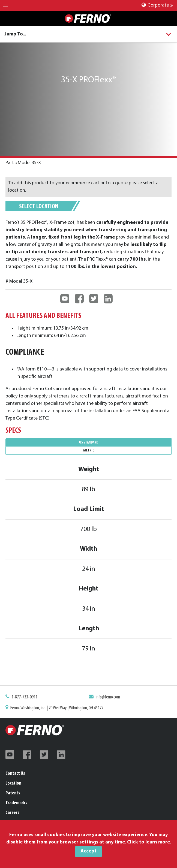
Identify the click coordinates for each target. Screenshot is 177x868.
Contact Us (15, 774)
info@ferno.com (106, 698)
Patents (13, 793)
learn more (158, 842)
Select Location (39, 207)
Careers (12, 813)
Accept (88, 851)
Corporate (157, 5)
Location (13, 783)
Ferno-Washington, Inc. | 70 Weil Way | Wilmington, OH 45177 (60, 708)
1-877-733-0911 (30, 698)
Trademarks (16, 803)
